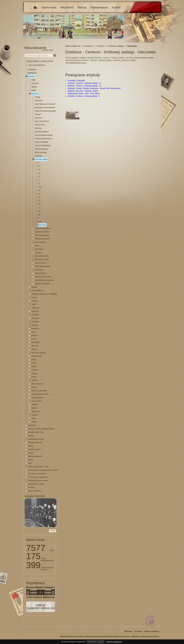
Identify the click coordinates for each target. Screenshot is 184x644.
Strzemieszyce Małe (39, 391)
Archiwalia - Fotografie (76, 81)
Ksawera (35, 325)
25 (39, 190)
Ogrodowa (39, 249)
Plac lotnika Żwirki (42, 256)
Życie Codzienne (34, 491)
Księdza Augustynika (43, 228)
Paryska (38, 253)
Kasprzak (35, 311)
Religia (31, 453)
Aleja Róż (39, 101)
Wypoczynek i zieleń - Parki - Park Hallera (84, 94)
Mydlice (34, 349)
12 (39, 173)
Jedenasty (35, 308)
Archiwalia (32, 70)
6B (39, 215)
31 (39, 197)
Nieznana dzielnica (39, 353)
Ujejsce (34, 408)
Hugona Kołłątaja (41, 142)
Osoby (31, 446)
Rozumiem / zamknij (95, 642)
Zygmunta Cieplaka (42, 284)
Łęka (33, 332)
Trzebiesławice (37, 398)
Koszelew (35, 322)
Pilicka (34, 367)
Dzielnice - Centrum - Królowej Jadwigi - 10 (84, 83)
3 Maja (38, 97)
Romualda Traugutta (43, 266)
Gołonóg (35, 301)
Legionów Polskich (42, 232)
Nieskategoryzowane (36, 439)
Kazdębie (35, 315)
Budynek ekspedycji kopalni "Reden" (45, 113)
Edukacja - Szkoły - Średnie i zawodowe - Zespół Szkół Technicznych (94, 88)
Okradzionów (37, 356)
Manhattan (36, 342)
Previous (24, 27)
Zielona (34, 422)
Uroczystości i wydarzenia (38, 477)
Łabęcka (35, 329)
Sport (30, 463)
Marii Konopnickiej (42, 235)
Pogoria (34, 373)
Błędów (34, 87)
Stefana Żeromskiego (43, 277)
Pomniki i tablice (34, 449)
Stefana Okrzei (41, 273)
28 (39, 194)
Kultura (31, 436)
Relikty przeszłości (35, 456)
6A (39, 211)
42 (39, 201)
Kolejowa (38, 156)
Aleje (33, 80)
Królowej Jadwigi (41, 159)
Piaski (34, 360)
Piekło (34, 363)
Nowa (37, 246)
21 (39, 183)
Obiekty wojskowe (35, 443)
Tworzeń (35, 405)
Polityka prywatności (114, 642)
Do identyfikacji (37, 291)
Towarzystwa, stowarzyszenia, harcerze (43, 470)
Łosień (34, 339)
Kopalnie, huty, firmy (36, 432)
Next (122, 27)
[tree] (40, 280)
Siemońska (39, 270)
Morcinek (35, 346)
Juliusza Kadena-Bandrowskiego (42, 151)
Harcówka (42, 225)
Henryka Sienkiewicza (43, 139)
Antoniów (35, 83)
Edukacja (32, 425)
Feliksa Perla (40, 125)
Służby (31, 460)
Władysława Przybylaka (45, 280)
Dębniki (34, 287)
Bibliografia (32, 73)
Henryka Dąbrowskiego (44, 135)
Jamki (34, 304)
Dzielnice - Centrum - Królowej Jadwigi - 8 (84, 96)
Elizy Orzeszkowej (42, 121)
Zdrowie (31, 487)
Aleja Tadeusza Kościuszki (45, 104)
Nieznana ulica (41, 242)
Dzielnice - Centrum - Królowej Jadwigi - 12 (84, 86)
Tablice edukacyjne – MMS (38, 467)
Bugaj (34, 90)
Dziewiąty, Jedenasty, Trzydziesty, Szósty (44, 296)
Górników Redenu (42, 132)
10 (39, 166)
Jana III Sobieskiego (43, 145)
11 (39, 170)
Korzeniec (35, 318)
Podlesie (35, 370)
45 (39, 204)
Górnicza (38, 128)
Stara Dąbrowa (37, 384)
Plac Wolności (41, 263)
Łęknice (34, 335)
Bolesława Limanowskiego (45, 108)
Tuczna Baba (37, 401)
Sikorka (34, 380)
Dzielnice (32, 76)
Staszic (34, 387)
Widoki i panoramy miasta (38, 481)
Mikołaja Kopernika (42, 239)
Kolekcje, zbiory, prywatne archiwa (41, 429)
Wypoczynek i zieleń (36, 484)
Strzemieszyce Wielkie (40, 394)
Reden (34, 377)
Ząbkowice (36, 411)
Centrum (35, 94)
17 (39, 177)
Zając (34, 418)
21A (40, 187)
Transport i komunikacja (37, 474)
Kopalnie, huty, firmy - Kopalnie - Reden (83, 91)
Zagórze (35, 415)
